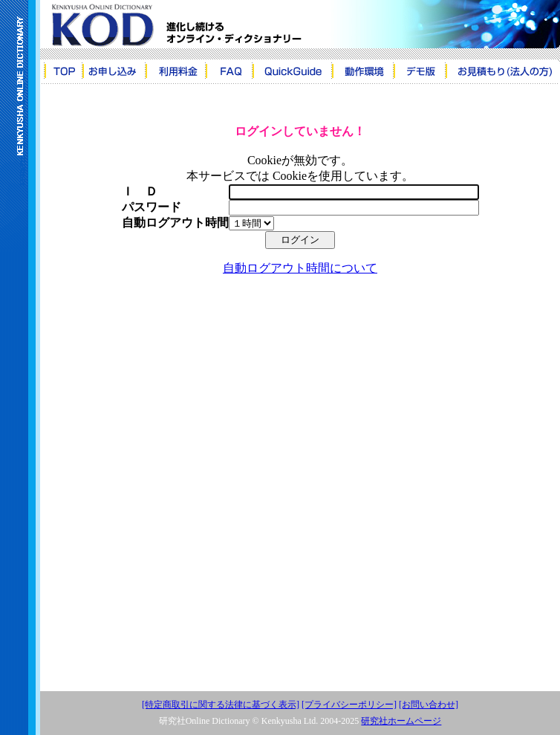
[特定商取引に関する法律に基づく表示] (221, 705)
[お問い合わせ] (429, 705)
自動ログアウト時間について (300, 268)
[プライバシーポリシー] (349, 705)
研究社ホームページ (401, 721)
